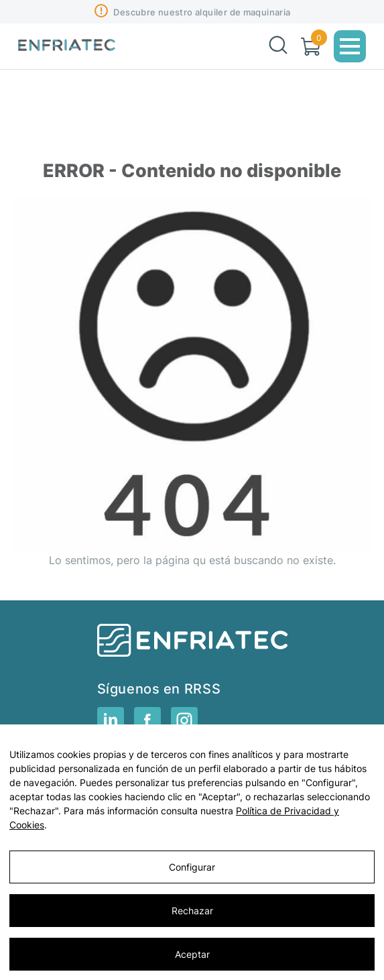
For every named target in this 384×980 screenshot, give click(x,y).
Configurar (192, 867)
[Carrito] (311, 47)
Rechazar (192, 911)
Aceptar (192, 954)
